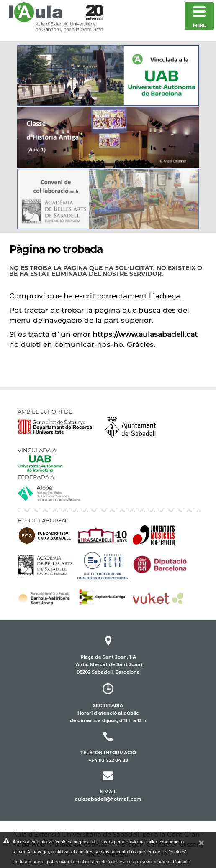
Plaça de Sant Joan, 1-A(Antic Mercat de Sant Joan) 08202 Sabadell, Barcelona (108, 657)
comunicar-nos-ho (89, 344)
